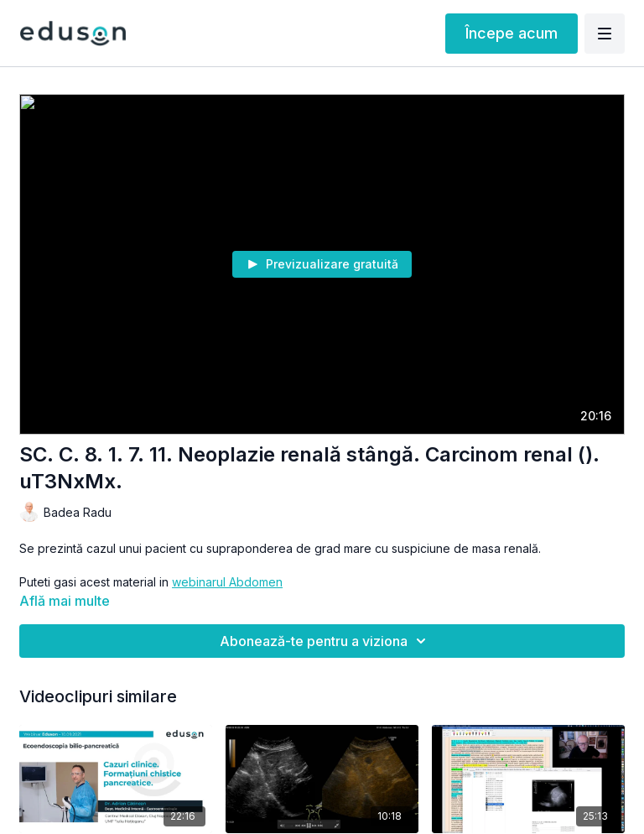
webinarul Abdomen (227, 582)
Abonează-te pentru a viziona (325, 641)
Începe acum (512, 33)
